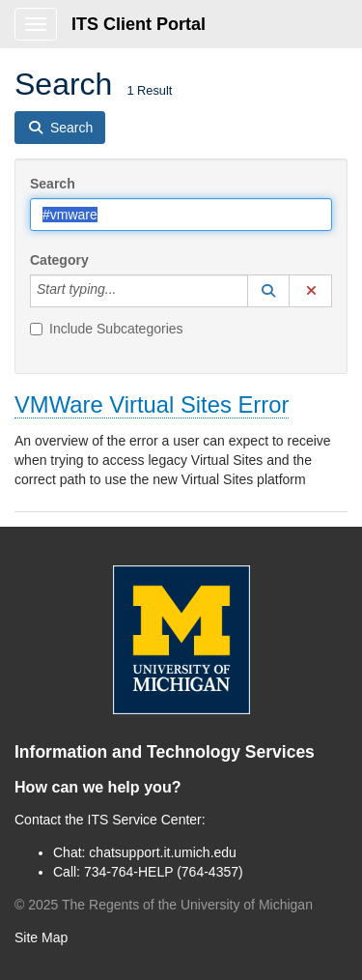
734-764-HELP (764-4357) (164, 872)
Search (53, 184)
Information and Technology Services (165, 752)
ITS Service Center (145, 820)
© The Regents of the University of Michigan (164, 905)
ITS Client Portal (139, 24)
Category (59, 260)
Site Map (41, 937)
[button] (268, 291)
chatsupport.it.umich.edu (163, 852)
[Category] (126, 291)
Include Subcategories (107, 329)
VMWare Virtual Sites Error (152, 404)
